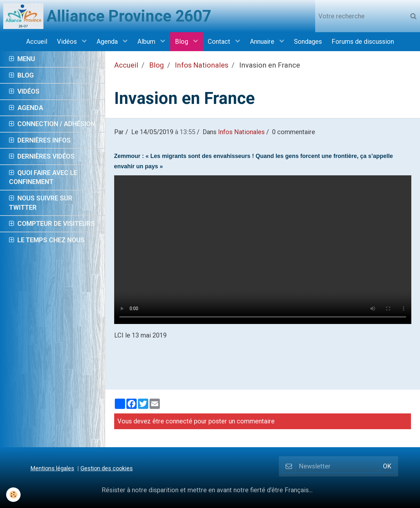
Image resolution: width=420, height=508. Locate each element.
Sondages (308, 42)
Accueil (37, 42)
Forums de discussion (363, 42)
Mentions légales (52, 468)
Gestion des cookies (107, 468)
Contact (220, 42)
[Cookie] (14, 495)
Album (147, 42)
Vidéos (68, 42)
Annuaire (263, 42)
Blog (182, 42)
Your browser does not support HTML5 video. (263, 250)
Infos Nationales (202, 65)
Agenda (108, 42)
